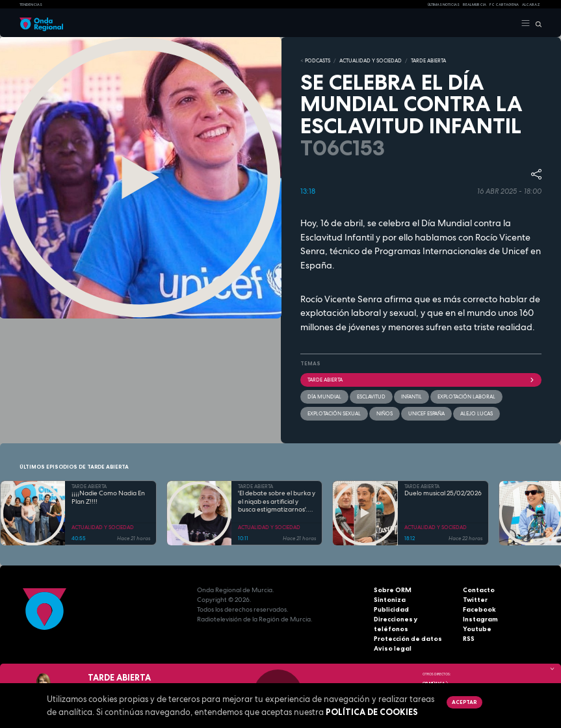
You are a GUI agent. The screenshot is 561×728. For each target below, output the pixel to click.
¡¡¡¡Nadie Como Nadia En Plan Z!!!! (108, 498)
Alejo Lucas (476, 413)
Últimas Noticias (444, 5)
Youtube (477, 629)
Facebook (479, 609)
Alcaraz (531, 5)
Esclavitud (371, 396)
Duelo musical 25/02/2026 (443, 493)
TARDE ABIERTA (428, 60)
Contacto (479, 590)
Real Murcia (475, 5)
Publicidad (391, 609)
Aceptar (464, 702)
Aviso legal (393, 648)
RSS (469, 639)
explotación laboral (466, 396)
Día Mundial (324, 396)
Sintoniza (390, 600)
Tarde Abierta (421, 380)
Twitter (475, 600)
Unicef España (426, 413)
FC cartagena (504, 5)
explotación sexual (334, 413)
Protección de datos (408, 639)
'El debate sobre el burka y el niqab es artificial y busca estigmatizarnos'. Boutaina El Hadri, (277, 502)
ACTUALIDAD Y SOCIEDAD (371, 60)
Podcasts (318, 60)
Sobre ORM (393, 590)
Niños (385, 413)
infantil (411, 396)
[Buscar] (536, 23)
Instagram (480, 619)
